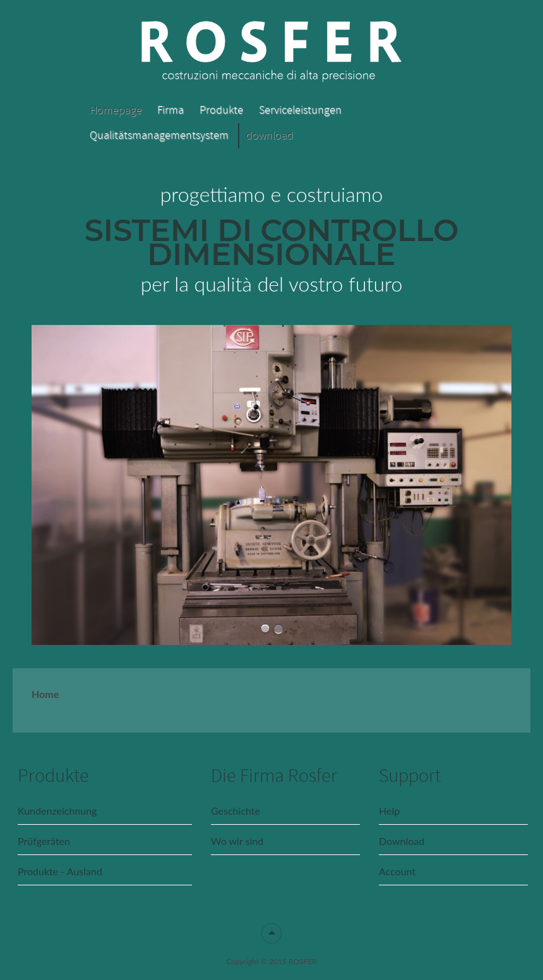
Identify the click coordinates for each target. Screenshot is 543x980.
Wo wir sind (237, 841)
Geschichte (236, 811)
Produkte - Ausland (60, 871)
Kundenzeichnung (57, 811)
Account (397, 871)
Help (389, 811)
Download (402, 841)
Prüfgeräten (44, 841)
